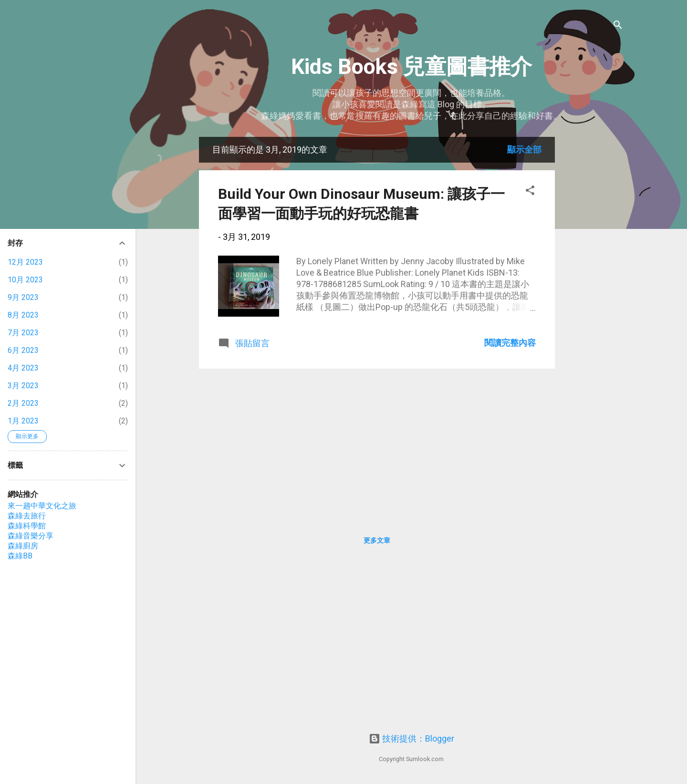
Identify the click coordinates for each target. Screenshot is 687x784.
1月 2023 (23, 421)
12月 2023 (25, 262)
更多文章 (377, 540)
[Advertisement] (593, 280)
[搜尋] (618, 26)
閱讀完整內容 (510, 343)
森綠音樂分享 (31, 536)
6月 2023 (23, 350)
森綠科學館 (27, 526)
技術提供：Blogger (411, 738)
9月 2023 (23, 297)
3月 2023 (23, 386)
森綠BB (20, 556)
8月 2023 (23, 315)
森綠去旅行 (27, 516)
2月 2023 (23, 403)
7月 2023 (23, 333)
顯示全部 (524, 150)
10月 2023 (25, 280)
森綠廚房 (23, 546)
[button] (530, 192)
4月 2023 (23, 368)
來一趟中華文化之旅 (42, 506)
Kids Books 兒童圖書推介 (411, 67)
